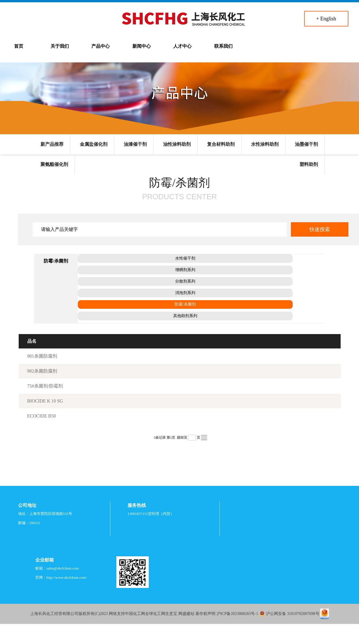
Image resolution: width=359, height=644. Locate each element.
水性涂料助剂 (265, 144)
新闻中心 (142, 46)
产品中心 (101, 46)
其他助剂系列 (185, 316)
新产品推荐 (52, 144)
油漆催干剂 (135, 144)
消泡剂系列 (185, 293)
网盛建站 (186, 614)
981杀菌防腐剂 (42, 356)
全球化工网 (155, 614)
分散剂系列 (185, 281)
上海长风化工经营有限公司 (54, 614)
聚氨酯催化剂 (54, 164)
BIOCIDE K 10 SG (45, 401)
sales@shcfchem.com (63, 568)
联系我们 (223, 46)
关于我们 (60, 46)
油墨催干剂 (306, 144)
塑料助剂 (309, 164)
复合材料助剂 (221, 144)
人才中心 (182, 46)
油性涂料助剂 (177, 144)
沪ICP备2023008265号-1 (237, 614)
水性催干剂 (185, 258)
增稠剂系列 (185, 270)
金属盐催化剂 (94, 144)
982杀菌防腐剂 (42, 371)
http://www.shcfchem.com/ (67, 577)
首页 (19, 46)
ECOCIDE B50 (42, 416)
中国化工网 (135, 614)
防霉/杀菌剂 (185, 304)
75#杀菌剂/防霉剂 (45, 386)
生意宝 (171, 614)
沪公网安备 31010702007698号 (293, 614)
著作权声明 (205, 614)
